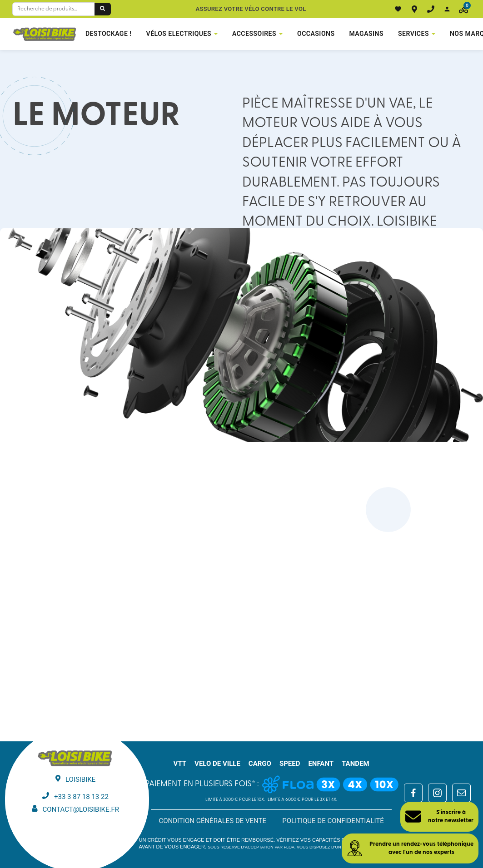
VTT (180, 764)
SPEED (290, 764)
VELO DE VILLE (217, 764)
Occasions (316, 34)
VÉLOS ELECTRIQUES (179, 34)
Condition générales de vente (212, 821)
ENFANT (321, 764)
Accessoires (254, 34)
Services (413, 34)
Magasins (367, 34)
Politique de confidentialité (333, 821)
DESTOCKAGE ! (109, 34)
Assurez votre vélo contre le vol (251, 9)
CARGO (260, 764)
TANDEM (356, 764)
